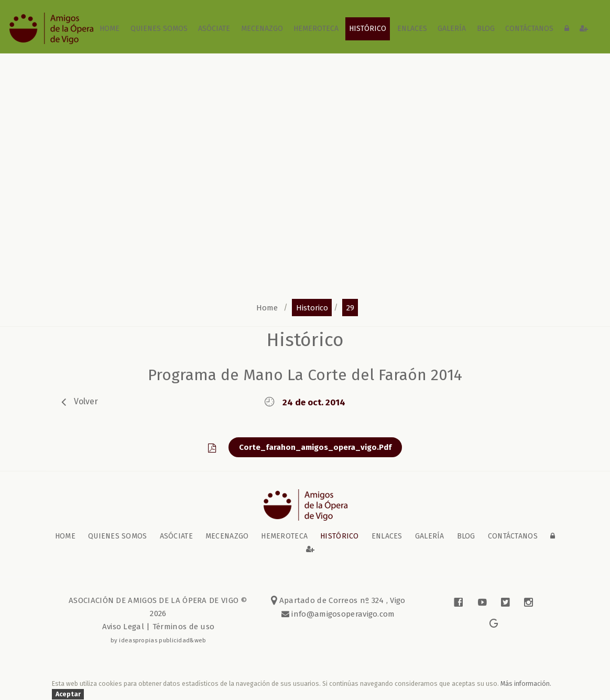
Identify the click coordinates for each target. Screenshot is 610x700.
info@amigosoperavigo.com (342, 614)
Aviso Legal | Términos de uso (159, 627)
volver (86, 401)
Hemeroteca (316, 29)
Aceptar (68, 694)
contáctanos (529, 29)
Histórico (368, 29)
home (110, 29)
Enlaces (412, 29)
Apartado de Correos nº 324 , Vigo (338, 600)
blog (486, 29)
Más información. (526, 683)
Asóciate (214, 29)
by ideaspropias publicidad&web (159, 640)
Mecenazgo (262, 29)
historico (312, 307)
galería (452, 29)
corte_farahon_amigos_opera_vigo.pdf (315, 447)
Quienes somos (159, 29)
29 (350, 307)
